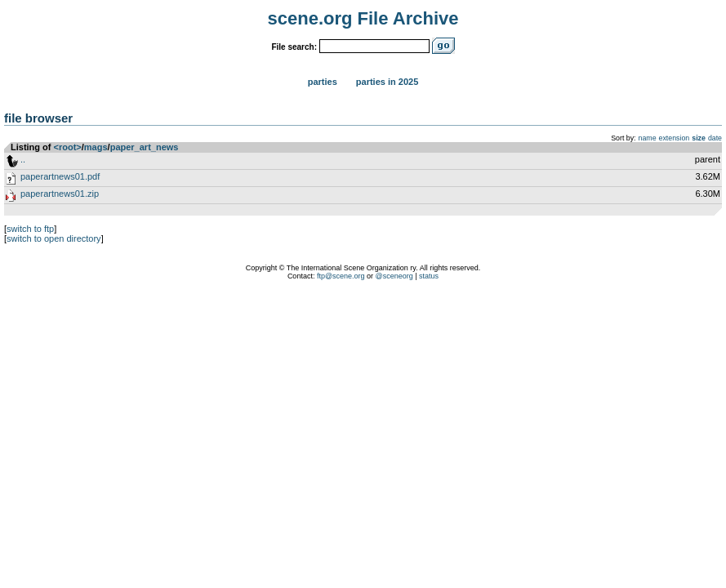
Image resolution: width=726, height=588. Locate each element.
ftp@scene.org (341, 276)
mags (96, 147)
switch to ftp (30, 229)
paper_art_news (145, 147)
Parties (323, 82)
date (715, 138)
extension (675, 138)
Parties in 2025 (387, 82)
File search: (294, 47)
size (699, 138)
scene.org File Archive (363, 18)
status (429, 276)
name (648, 138)
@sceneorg (394, 276)
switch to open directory (54, 238)
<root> (68, 147)
